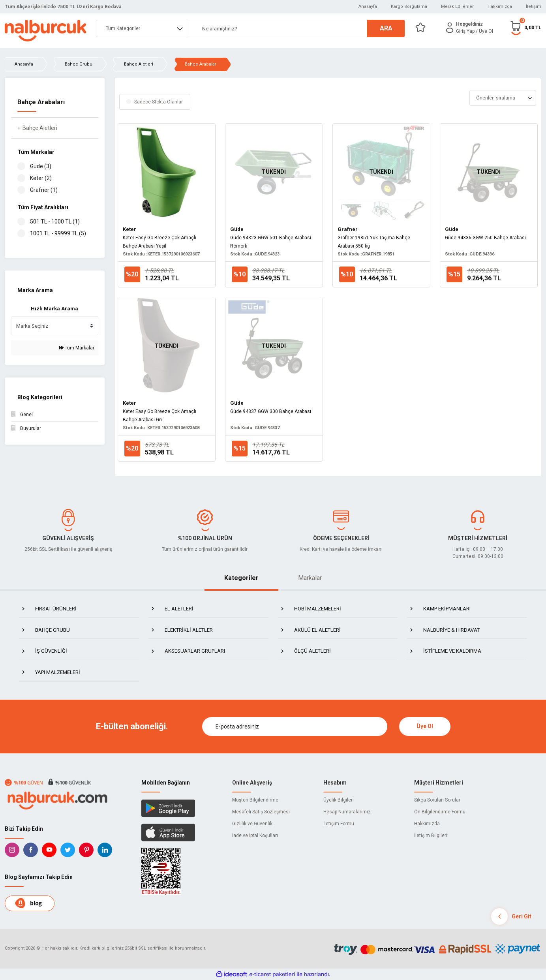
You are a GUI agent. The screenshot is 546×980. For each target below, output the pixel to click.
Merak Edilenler (457, 7)
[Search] (297, 28)
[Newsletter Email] (295, 727)
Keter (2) (41, 178)
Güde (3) (41, 166)
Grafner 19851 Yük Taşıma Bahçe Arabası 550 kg (374, 242)
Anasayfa (368, 7)
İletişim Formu (339, 824)
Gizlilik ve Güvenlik (252, 824)
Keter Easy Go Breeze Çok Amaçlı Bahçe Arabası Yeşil (159, 242)
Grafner (348, 229)
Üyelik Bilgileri (339, 800)
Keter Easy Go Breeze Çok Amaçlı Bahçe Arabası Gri (159, 416)
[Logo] (46, 31)
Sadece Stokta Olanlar (159, 102)
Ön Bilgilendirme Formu (440, 812)
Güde (237, 229)
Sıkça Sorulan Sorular (437, 800)
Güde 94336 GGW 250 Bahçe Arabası (485, 238)
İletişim (534, 7)
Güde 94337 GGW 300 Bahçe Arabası (271, 411)
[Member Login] (450, 28)
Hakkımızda (500, 7)
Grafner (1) (44, 190)
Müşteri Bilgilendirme (255, 800)
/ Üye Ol (484, 31)
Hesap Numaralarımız (347, 812)
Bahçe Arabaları (201, 64)
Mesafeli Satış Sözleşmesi (261, 812)
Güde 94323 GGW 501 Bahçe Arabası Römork (271, 242)
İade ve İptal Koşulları (255, 835)
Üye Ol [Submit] (425, 726)
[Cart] (525, 27)
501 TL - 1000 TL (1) (55, 222)
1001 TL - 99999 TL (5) (58, 233)
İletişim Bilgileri (431, 835)
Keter (129, 229)
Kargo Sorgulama (409, 7)
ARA (386, 28)
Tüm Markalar (77, 348)
